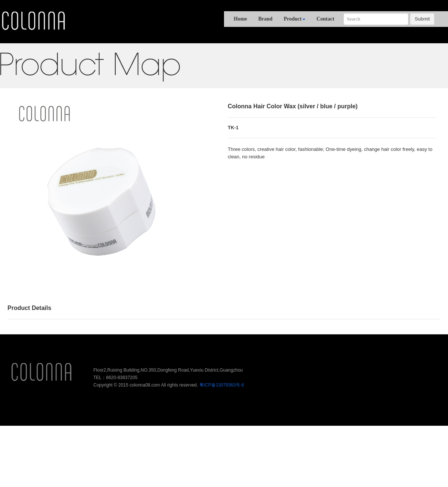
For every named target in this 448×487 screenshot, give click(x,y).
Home (240, 19)
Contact (325, 19)
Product (295, 19)
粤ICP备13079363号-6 (222, 385)
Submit (422, 19)
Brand (265, 19)
